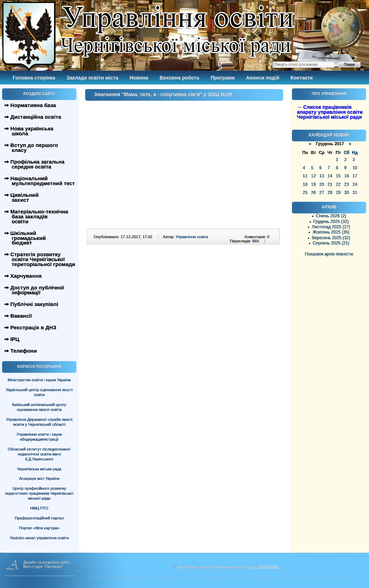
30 (347, 193)
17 (355, 176)
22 (338, 184)
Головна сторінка (34, 78)
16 (347, 176)
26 (313, 193)
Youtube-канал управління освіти (39, 538)
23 (347, 184)
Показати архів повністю (329, 254)
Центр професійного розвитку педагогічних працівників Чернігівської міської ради (39, 493)
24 (355, 184)
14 (330, 176)
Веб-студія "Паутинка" (43, 566)
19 (313, 184)
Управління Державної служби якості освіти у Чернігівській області (39, 422)
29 (338, 193)
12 (313, 176)
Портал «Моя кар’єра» (39, 528)
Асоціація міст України (39, 478)
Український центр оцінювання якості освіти (39, 392)
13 (321, 176)
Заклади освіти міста (92, 78)
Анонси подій (263, 78)
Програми (223, 78)
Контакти (302, 78)
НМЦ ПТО (39, 508)
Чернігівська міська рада (39, 469)
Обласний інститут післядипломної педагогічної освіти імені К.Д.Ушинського (39, 454)
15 (338, 176)
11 (305, 176)
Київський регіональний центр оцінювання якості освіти (39, 407)
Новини (139, 78)
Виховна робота (180, 78)
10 (355, 168)
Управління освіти (192, 237)
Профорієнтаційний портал (39, 518)
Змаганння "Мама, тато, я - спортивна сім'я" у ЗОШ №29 (163, 94)
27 (321, 193)
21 (330, 184)
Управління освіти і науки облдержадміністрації (39, 437)
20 (321, 184)
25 (305, 193)
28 (330, 193)
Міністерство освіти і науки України (39, 380)
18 (305, 184)
